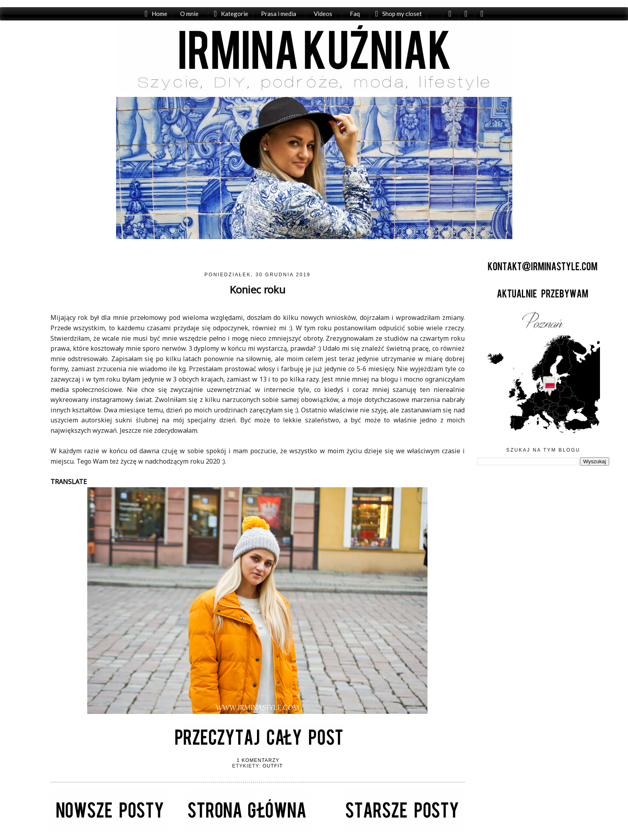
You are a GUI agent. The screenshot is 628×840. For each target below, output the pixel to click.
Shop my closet (402, 14)
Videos (323, 14)
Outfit (273, 766)
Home (160, 14)
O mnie (189, 14)
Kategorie (235, 14)
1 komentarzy (258, 760)
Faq (355, 14)
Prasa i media (279, 14)
